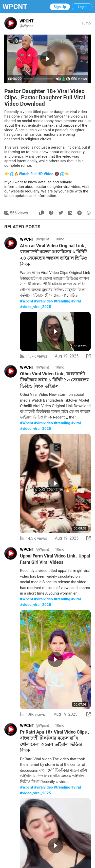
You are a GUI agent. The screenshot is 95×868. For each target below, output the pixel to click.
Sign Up (60, 7)
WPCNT (15, 7)
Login (82, 7)
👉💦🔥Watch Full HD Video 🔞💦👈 (37, 174)
